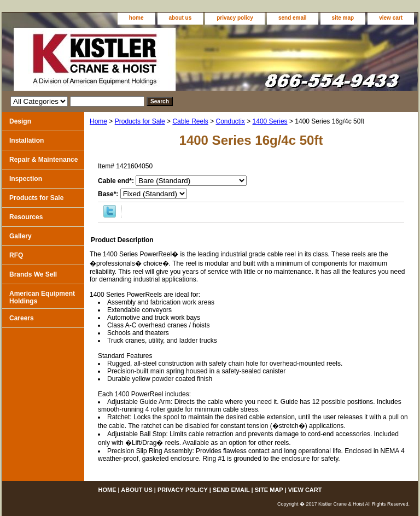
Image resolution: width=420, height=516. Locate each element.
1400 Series (270, 121)
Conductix (231, 121)
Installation (27, 140)
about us (180, 18)
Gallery (21, 236)
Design (20, 121)
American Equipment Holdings (42, 297)
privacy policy (235, 18)
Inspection (26, 179)
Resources (26, 217)
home (136, 18)
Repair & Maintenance (43, 160)
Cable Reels (190, 121)
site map (343, 18)
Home (98, 121)
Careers (22, 318)
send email (293, 18)
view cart (391, 18)
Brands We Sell (33, 274)
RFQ (16, 255)
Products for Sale (140, 121)
